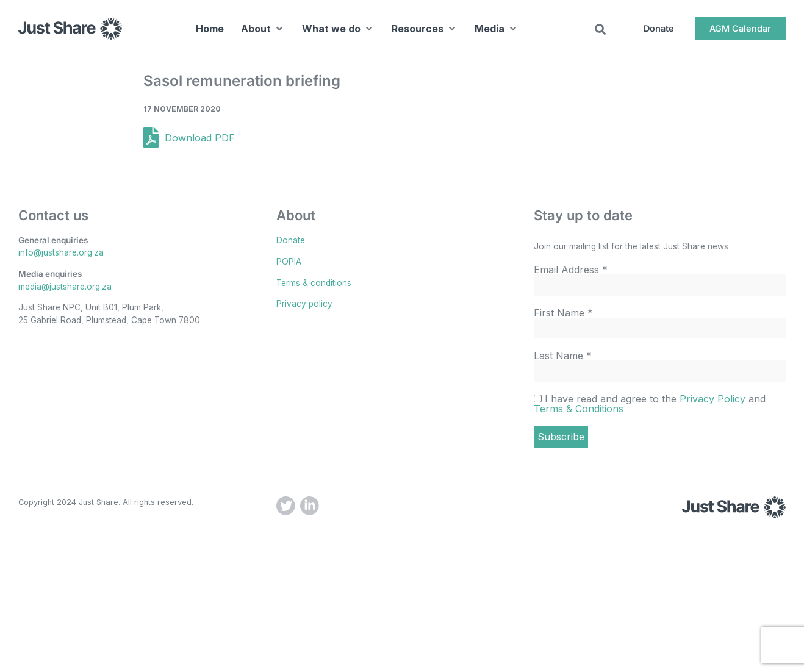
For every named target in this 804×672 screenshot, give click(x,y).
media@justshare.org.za (65, 287)
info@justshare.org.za (61, 252)
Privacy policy (304, 304)
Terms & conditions (314, 283)
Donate (291, 240)
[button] (263, 30)
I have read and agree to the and (650, 404)
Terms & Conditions (579, 409)
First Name (563, 313)
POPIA (289, 262)
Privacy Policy (712, 399)
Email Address (571, 270)
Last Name (563, 356)
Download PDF (200, 138)
